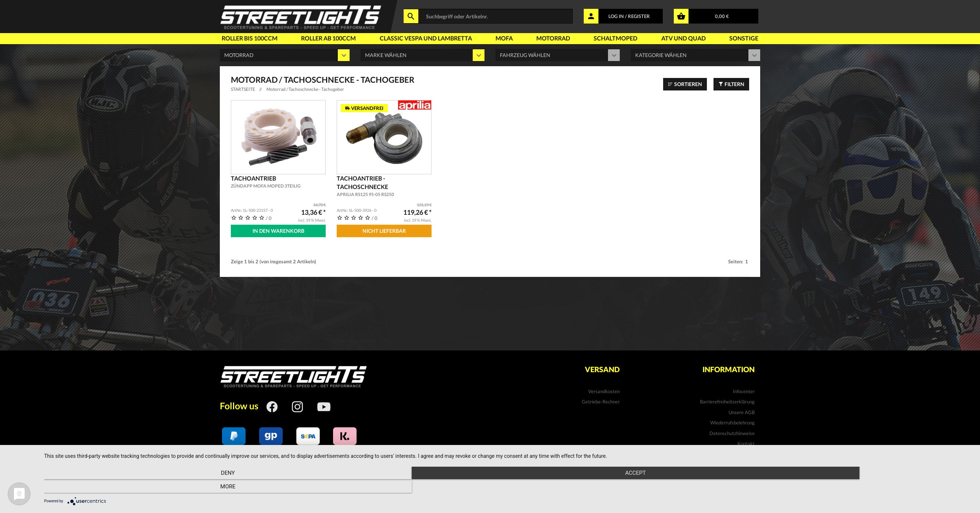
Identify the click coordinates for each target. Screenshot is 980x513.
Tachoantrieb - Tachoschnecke (384, 186)
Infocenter (744, 390)
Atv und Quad (684, 38)
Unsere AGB (742, 411)
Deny (183, 488)
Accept (508, 488)
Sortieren (685, 84)
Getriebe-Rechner (601, 400)
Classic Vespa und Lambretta (426, 38)
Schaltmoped (616, 38)
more (833, 488)
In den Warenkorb (278, 231)
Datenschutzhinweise (732, 432)
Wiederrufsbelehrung (732, 422)
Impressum (743, 453)
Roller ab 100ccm (328, 38)
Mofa (504, 38)
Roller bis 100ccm (250, 38)
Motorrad (553, 38)
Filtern (731, 84)
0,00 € (722, 16)
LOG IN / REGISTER (629, 16)
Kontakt (746, 443)
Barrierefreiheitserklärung (727, 400)
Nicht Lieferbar (384, 231)
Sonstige (744, 38)
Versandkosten (604, 390)
